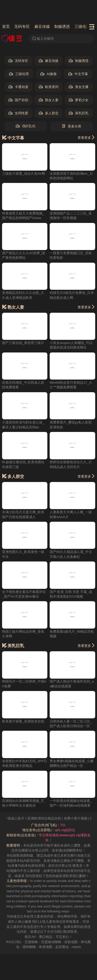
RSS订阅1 (14, 942)
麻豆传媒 (42, 27)
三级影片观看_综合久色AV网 (24, 174)
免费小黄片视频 (81, 819)
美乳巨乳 (79, 113)
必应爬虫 (62, 947)
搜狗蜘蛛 (29, 947)
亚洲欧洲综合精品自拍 (50, 819)
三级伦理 (83, 27)
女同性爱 (18, 113)
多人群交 (49, 113)
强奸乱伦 (26, 126)
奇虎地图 (46, 947)
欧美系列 (49, 87)
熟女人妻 (49, 100)
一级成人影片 (20, 819)
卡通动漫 (18, 87)
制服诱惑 (62, 27)
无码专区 (22, 27)
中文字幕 (78, 74)
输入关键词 (43, 39)
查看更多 (86, 138)
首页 (6, 27)
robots (76, 947)
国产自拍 (18, 100)
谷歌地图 (71, 942)
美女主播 (79, 87)
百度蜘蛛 (31, 942)
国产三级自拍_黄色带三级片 (23, 343)
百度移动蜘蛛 (51, 942)
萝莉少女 (79, 100)
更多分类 (71, 126)
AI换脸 (48, 74)
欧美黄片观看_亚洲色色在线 (23, 722)
